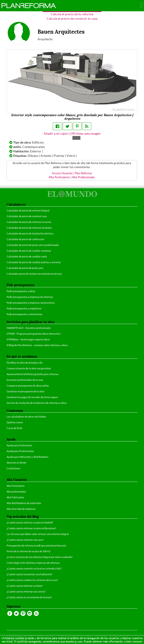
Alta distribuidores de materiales (24, 503)
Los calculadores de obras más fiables (26, 417)
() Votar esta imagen (85, 133)
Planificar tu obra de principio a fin (25, 363)
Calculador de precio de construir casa (27, 216)
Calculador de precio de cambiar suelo (27, 256)
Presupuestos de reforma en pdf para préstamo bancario (36, 545)
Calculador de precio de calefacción (25, 239)
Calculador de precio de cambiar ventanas (29, 251)
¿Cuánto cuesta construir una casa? (25, 540)
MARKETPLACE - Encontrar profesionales (29, 328)
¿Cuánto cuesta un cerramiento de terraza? (29, 597)
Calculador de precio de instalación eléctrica (30, 233)
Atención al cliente (16, 463)
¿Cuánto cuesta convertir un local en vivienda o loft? (34, 568)
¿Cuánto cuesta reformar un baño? (25, 586)
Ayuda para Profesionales (20, 451)
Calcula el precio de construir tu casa (72, 18)
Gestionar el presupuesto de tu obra (26, 391)
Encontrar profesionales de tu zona (25, 380)
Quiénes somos (15, 422)
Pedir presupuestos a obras (21, 291)
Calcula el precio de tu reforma (72, 14)
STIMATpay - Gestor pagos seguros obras (28, 339)
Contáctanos (13, 468)
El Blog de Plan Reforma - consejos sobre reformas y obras (37, 345)
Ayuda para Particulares (19, 445)
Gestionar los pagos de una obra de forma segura (32, 397)
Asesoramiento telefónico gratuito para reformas (33, 374)
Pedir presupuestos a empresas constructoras (31, 303)
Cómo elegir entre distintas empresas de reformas (33, 563)
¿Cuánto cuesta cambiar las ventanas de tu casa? (32, 580)
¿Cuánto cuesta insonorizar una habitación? (29, 574)
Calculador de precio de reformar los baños (29, 228)
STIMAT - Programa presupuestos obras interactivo (34, 334)
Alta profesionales (16, 492)
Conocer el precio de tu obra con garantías (29, 368)
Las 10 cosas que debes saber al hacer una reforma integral (38, 534)
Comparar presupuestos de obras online (28, 386)
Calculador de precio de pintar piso (25, 268)
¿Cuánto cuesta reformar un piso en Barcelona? (31, 528)
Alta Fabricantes (15, 497)
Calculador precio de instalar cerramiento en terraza (34, 274)
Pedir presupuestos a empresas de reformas (30, 297)
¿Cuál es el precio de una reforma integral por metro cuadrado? (40, 557)
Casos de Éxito (14, 428)
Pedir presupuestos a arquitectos (24, 308)
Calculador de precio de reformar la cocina (29, 222)
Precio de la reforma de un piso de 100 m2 (28, 551)
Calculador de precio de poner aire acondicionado (33, 245)
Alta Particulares (59, 177)
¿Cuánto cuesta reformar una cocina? (26, 591)
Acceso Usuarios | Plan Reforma (72, 173)
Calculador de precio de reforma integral (28, 210)
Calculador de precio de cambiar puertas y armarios (34, 262)
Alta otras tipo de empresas (21, 509)
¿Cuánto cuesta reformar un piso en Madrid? (30, 522)
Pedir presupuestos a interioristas (25, 314)
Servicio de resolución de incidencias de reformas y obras (37, 403)
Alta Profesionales (83, 177)
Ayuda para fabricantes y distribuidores (27, 457)
